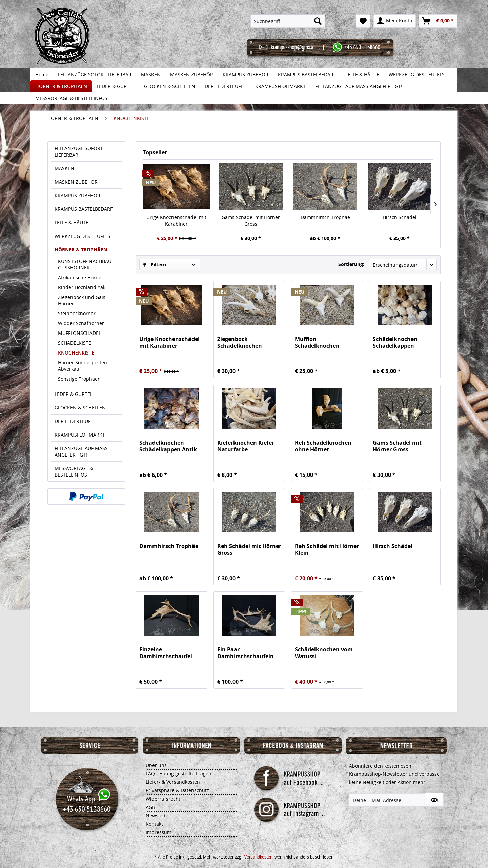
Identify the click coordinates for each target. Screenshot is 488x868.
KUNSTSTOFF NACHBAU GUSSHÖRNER (85, 264)
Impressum (159, 832)
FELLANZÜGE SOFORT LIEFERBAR (79, 152)
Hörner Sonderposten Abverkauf (83, 366)
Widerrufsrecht (163, 799)
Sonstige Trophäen (79, 379)
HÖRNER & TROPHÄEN (81, 250)
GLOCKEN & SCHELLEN (80, 408)
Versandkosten (258, 857)
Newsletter (158, 816)
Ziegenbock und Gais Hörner (82, 300)
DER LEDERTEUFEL (75, 421)
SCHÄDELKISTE (75, 343)
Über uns (156, 765)
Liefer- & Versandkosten (173, 782)
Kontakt (154, 824)
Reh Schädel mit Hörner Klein (327, 549)
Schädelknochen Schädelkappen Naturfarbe (395, 342)
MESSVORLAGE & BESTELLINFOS (74, 471)
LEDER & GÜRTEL (74, 394)
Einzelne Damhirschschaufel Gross (166, 653)
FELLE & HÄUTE (72, 223)
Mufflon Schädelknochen (317, 342)
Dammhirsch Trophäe (325, 217)
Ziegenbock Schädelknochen (240, 342)
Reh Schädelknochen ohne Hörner (323, 446)
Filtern (155, 265)
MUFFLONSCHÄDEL (79, 333)
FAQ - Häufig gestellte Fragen (179, 774)
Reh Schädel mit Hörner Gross (249, 549)
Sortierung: (351, 264)
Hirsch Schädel (400, 217)
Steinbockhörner (77, 313)
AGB (150, 807)
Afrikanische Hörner (81, 277)
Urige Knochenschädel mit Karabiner (176, 220)
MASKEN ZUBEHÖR (76, 182)
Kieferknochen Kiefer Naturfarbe (246, 446)
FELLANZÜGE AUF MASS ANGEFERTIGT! (81, 451)
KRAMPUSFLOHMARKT (80, 435)
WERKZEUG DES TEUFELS (83, 236)
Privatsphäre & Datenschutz (177, 790)
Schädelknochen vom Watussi (324, 653)
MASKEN (64, 168)
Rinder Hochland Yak (82, 287)
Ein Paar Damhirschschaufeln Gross (246, 653)
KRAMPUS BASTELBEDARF (84, 209)
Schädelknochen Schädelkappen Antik (168, 446)
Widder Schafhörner (81, 323)
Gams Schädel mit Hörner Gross (251, 220)
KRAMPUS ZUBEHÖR (77, 195)
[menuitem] (288, 21)
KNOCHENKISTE (76, 353)
